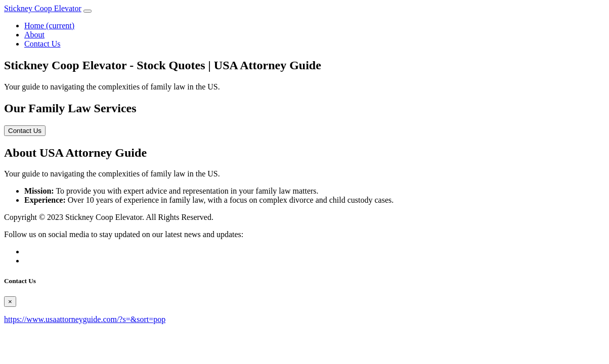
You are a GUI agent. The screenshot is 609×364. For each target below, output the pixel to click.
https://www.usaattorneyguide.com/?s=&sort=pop (85, 319)
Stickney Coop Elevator (43, 8)
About (34, 35)
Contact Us (42, 44)
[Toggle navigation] (88, 11)
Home (49, 26)
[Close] (10, 302)
